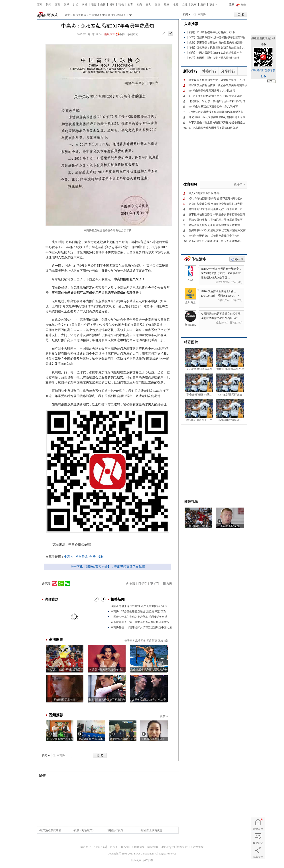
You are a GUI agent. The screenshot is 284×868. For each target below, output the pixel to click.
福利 (101, 557)
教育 (130, 5)
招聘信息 (139, 847)
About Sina (100, 847)
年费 (93, 557)
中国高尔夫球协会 (113, 15)
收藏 (176, 5)
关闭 (169, 584)
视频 (94, 5)
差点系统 (81, 557)
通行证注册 (184, 847)
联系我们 (126, 847)
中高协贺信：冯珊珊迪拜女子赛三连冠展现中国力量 (141, 627)
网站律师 (153, 847)
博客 (112, 5)
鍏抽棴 (271, 81)
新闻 (48, 5)
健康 (158, 5)
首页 (39, 5)
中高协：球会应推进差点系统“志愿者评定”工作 (139, 611)
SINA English (168, 847)
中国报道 (94, 15)
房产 (203, 5)
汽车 (194, 5)
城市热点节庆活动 (51, 830)
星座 (167, 5)
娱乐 (67, 5)
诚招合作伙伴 (115, 830)
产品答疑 (198, 847)
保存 (144, 584)
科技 (85, 5)
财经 (76, 5)
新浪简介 (86, 847)
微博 (103, 5)
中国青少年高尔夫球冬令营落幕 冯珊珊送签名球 (139, 617)
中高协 (69, 557)
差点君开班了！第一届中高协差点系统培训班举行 (140, 622)
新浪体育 (110, 34)
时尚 (139, 5)
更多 (212, 5)
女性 (185, 5)
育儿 (148, 5)
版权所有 (148, 860)
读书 (121, 5)
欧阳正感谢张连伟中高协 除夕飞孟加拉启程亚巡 (139, 606)
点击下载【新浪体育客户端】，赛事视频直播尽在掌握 (108, 567)
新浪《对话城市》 (84, 830)
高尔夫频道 (79, 15)
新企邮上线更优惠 (152, 830)
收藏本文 (133, 34)
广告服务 (113, 847)
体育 (57, 5)
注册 (232, 5)
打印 (157, 584)
